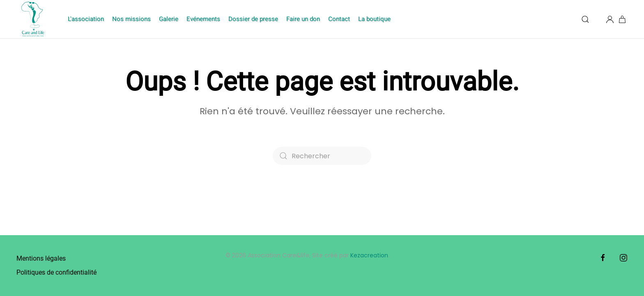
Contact (339, 19)
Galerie (169, 19)
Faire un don (303, 19)
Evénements (203, 19)
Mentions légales (41, 258)
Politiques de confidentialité (56, 272)
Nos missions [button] (131, 19)
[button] (585, 19)
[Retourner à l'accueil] (34, 19)
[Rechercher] (322, 156)
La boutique (374, 19)
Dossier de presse (253, 19)
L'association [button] (86, 19)
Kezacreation (369, 255)
